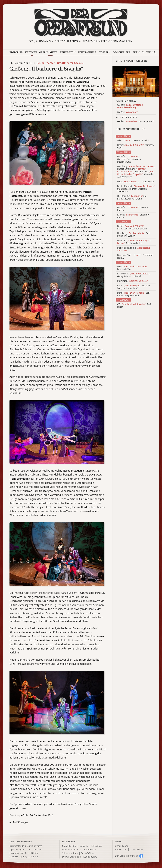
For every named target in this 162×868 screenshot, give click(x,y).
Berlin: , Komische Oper (136, 146)
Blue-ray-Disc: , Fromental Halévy (135, 257)
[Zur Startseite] (81, 23)
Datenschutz (136, 850)
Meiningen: (133, 281)
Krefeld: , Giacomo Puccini (133, 216)
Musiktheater (46, 63)
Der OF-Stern (88, 853)
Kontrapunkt (87, 52)
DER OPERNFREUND (21, 841)
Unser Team (121, 846)
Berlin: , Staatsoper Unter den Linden (132, 228)
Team (136, 52)
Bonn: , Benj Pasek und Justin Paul (134, 294)
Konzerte (84, 846)
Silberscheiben (70, 853)
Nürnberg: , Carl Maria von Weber (134, 235)
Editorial (16, 52)
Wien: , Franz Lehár (136, 182)
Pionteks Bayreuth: (134, 249)
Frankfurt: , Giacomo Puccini (133, 209)
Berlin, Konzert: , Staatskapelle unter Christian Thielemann (136, 189)
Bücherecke (90, 850)
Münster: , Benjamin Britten (134, 242)
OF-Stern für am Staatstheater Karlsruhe (132, 197)
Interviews (96, 846)
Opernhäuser (48, 52)
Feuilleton (68, 52)
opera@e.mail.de (29, 857)
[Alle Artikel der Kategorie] (136, 82)
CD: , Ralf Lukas (134, 306)
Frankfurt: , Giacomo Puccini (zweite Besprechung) (129, 159)
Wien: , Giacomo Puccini (133, 140)
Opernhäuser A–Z (72, 850)
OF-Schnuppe (121, 52)
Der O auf (126, 856)
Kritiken (31, 52)
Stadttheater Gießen (70, 63)
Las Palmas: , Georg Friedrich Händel (133, 275)
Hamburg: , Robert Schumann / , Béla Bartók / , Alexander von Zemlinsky (136, 172)
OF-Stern (105, 52)
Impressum (121, 850)
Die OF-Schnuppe (71, 857)
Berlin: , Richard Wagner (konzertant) (133, 287)
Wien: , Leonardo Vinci (133, 268)
